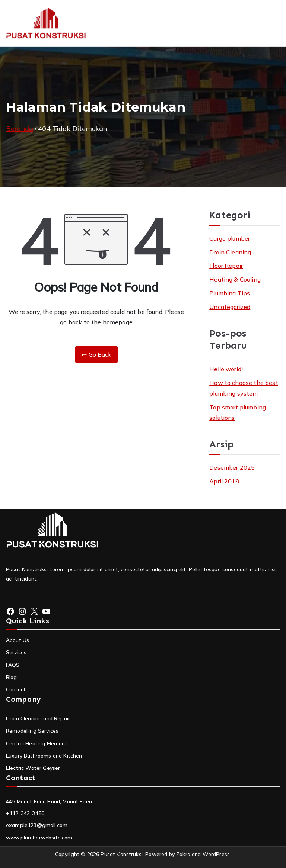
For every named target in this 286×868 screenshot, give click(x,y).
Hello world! (226, 369)
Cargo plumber (230, 238)
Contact (16, 689)
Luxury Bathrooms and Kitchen (44, 756)
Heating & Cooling (235, 279)
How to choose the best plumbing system (244, 388)
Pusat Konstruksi (122, 854)
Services (16, 652)
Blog (12, 677)
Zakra (183, 854)
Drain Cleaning (230, 252)
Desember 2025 (232, 467)
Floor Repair (226, 266)
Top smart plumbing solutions (238, 413)
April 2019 (224, 481)
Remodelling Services (32, 731)
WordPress (216, 854)
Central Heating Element (37, 743)
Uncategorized (230, 307)
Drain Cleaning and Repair (38, 718)
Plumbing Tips (230, 293)
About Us (18, 640)
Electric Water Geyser (33, 768)
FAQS (13, 665)
